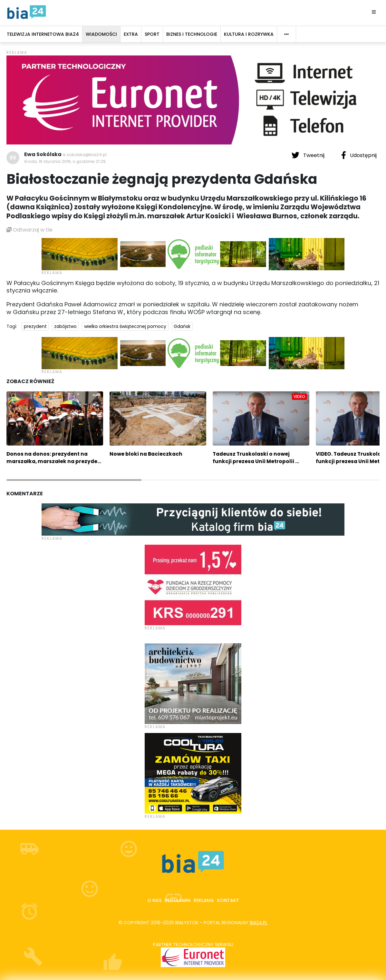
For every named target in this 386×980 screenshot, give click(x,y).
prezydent (35, 326)
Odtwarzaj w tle (29, 230)
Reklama (204, 900)
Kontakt (228, 900)
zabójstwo (65, 326)
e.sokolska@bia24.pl (85, 155)
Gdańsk (182, 326)
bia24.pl (259, 923)
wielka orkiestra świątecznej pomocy (125, 326)
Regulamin (178, 900)
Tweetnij (309, 155)
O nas (154, 900)
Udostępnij (359, 155)
